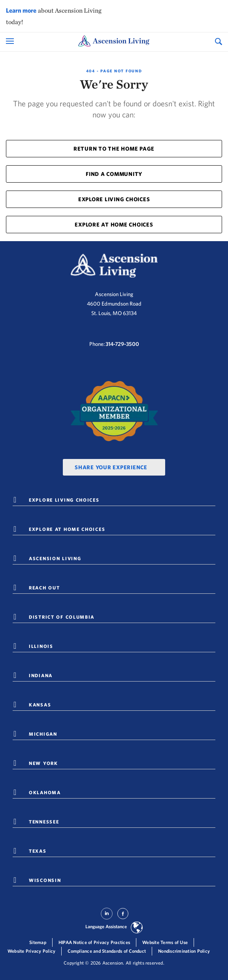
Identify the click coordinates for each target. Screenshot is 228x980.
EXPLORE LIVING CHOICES (114, 199)
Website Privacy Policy (32, 951)
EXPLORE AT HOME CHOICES (114, 225)
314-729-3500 (122, 344)
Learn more (21, 10)
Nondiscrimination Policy (184, 951)
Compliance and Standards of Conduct (107, 951)
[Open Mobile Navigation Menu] (11, 41)
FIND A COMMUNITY (114, 174)
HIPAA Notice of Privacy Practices (94, 942)
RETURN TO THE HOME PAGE (114, 149)
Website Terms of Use (165, 942)
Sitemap (38, 942)
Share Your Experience (111, 467)
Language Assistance (106, 926)
